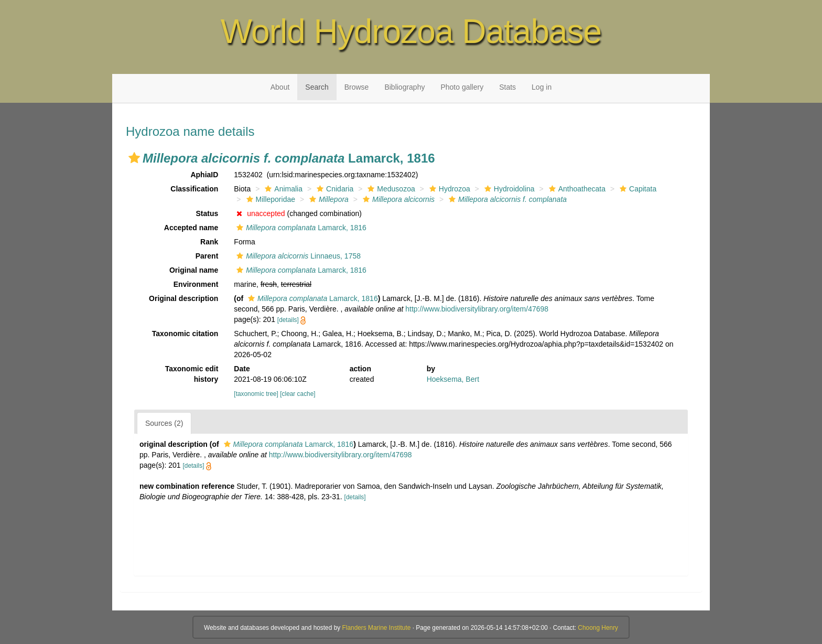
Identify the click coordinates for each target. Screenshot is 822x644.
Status (207, 213)
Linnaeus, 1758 (297, 256)
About (280, 87)
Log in (542, 87)
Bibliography (404, 87)
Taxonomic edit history (192, 374)
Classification (194, 189)
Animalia (282, 189)
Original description (183, 298)
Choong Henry (598, 628)
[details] (288, 320)
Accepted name (191, 228)
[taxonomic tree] (256, 394)
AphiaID (204, 175)
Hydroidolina (508, 189)
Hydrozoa (448, 189)
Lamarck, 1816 (300, 228)
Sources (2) (164, 423)
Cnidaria (334, 189)
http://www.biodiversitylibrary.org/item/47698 (477, 309)
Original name (194, 270)
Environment (196, 284)
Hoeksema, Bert (453, 379)
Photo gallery (462, 87)
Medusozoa (390, 189)
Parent (207, 256)
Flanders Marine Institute (377, 628)
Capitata (637, 189)
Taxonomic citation (185, 334)
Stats (507, 87)
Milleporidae (269, 199)
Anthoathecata (576, 189)
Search (317, 87)
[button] (134, 158)
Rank (209, 242)
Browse (357, 87)
